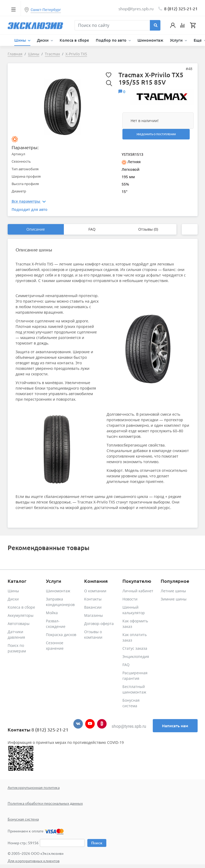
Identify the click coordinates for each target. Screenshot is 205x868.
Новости (130, 599)
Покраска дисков (61, 635)
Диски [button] (43, 40)
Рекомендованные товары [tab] (49, 548)
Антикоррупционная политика (34, 787)
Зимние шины (174, 599)
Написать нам (175, 726)
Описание (36, 229)
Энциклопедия (136, 656)
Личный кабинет (138, 591)
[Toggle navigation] (14, 9)
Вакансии (93, 607)
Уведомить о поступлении (156, 134)
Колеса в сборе (74, 40)
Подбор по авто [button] (112, 40)
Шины (13, 591)
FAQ (92, 229)
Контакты (93, 599)
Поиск (97, 843)
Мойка (52, 613)
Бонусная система (23, 819)
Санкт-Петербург (46, 10)
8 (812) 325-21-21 (181, 8)
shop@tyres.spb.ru (129, 726)
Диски (13, 599)
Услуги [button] (177, 40)
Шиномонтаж (150, 40)
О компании (95, 591)
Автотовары (19, 624)
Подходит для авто (30, 209)
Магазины (94, 615)
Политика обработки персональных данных (45, 803)
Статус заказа (135, 648)
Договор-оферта (99, 624)
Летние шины (173, 591)
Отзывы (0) (148, 229)
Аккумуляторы (21, 615)
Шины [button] (21, 40)
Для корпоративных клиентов (34, 861)
